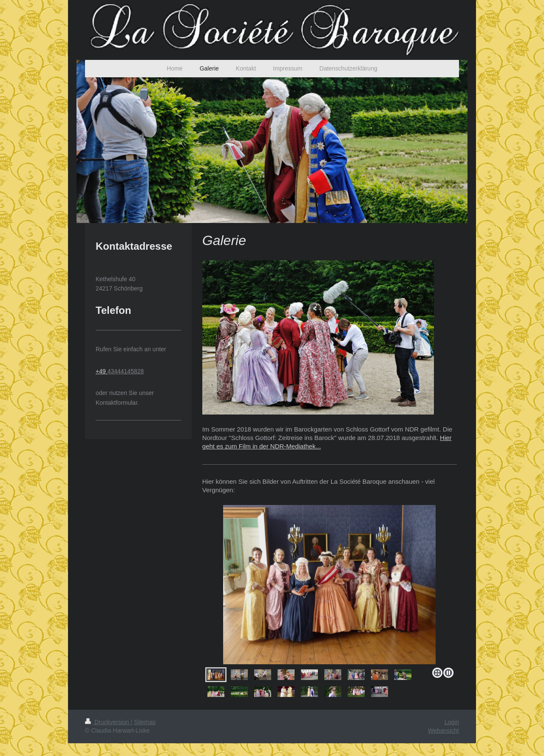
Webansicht (443, 731)
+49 (102, 371)
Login (452, 722)
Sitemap (145, 722)
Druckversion (108, 722)
